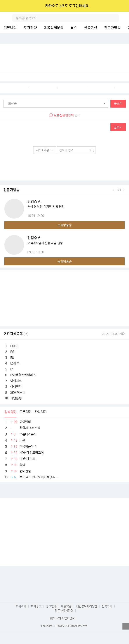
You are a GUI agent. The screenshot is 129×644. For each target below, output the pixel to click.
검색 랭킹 (10, 412)
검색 (115, 18)
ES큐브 (15, 363)
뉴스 (74, 28)
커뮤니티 (10, 28)
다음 (124, 190)
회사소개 (21, 606)
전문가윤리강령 (64, 611)
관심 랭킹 (41, 412)
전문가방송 (112, 28)
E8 (12, 357)
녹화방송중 (65, 225)
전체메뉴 (125, 18)
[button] (57, 104)
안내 (65, 115)
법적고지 (107, 606)
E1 (12, 369)
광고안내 (51, 606)
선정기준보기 (26, 334)
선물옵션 (91, 28)
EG (12, 352)
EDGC (14, 346)
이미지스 (16, 381)
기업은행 (16, 398)
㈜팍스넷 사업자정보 (63, 618)
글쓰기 (118, 104)
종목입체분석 (54, 28)
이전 (113, 190)
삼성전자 (16, 386)
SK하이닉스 (18, 392)
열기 (126, 626)
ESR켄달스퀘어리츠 (23, 375)
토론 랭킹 (25, 412)
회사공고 (36, 606)
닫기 (123, 6)
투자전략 (30, 28)
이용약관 (66, 606)
